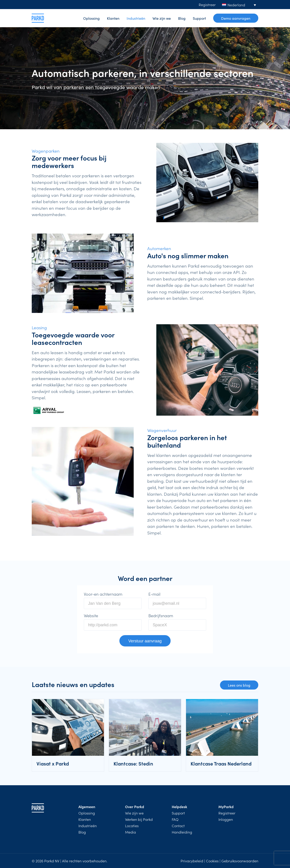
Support (199, 18)
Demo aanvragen (236, 18)
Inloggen (226, 819)
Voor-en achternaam (103, 594)
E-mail (154, 594)
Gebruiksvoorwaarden (240, 861)
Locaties (132, 826)
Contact (178, 826)
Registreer (207, 5)
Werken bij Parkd (139, 819)
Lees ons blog (239, 685)
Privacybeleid (192, 861)
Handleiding (182, 832)
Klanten (113, 18)
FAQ (175, 819)
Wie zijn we (162, 18)
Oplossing (91, 18)
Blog (182, 18)
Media (130, 832)
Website (91, 616)
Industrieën (136, 18)
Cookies (212, 861)
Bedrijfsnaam (161, 616)
